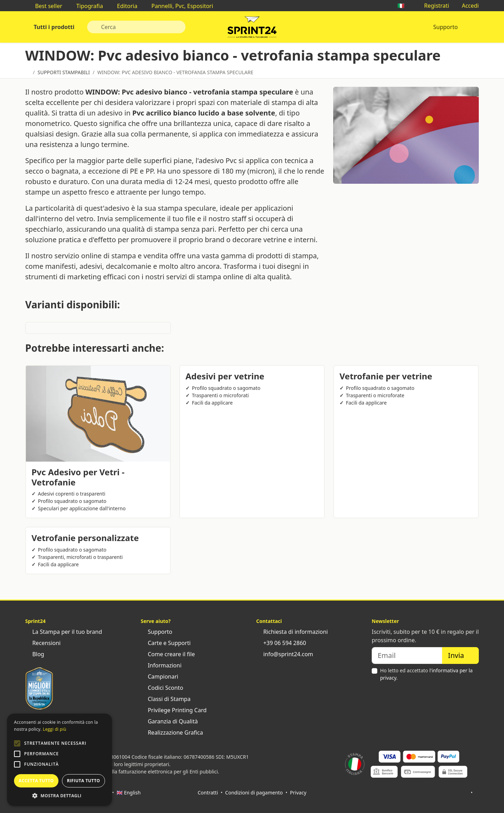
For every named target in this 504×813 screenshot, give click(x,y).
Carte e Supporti (166, 643)
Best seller (45, 6)
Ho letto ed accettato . (426, 674)
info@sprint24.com (285, 654)
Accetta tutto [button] (36, 781)
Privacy (298, 793)
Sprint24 (252, 29)
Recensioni (43, 643)
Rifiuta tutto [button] (83, 781)
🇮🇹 (404, 6)
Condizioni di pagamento (254, 793)
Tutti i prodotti (53, 27)
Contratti (208, 793)
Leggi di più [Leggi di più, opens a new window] (54, 729)
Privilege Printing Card (174, 710)
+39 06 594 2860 (281, 643)
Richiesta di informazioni (292, 632)
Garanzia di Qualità (169, 721)
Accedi (467, 6)
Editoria (124, 6)
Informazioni (161, 665)
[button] (17, 743)
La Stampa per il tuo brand (64, 632)
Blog (35, 654)
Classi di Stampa (166, 699)
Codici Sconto (162, 688)
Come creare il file (168, 654)
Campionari (159, 677)
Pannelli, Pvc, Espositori (178, 6)
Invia (460, 655)
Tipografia (86, 6)
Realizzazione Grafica (172, 733)
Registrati (433, 6)
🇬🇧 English (129, 793)
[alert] (59, 760)
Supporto (446, 27)
